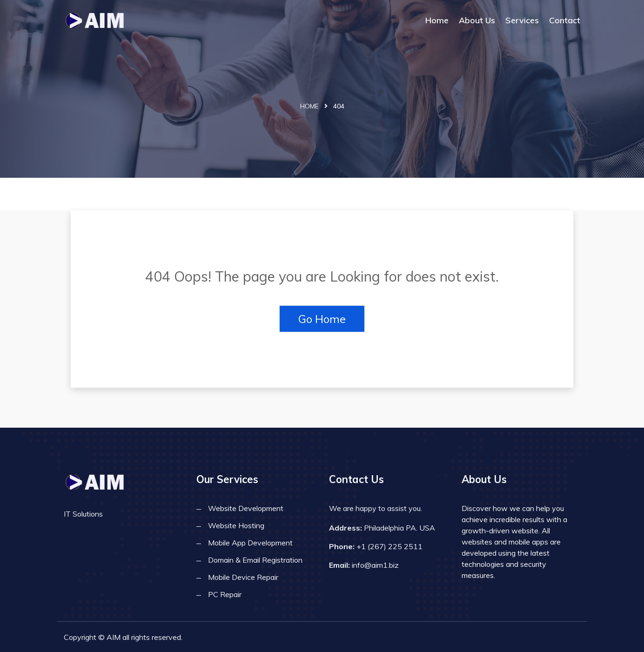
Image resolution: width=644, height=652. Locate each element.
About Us (477, 20)
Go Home (322, 319)
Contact (565, 20)
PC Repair (225, 594)
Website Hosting (236, 525)
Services (522, 20)
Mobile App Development (250, 543)
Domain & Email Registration (255, 560)
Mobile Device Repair (243, 577)
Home (437, 20)
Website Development (246, 508)
